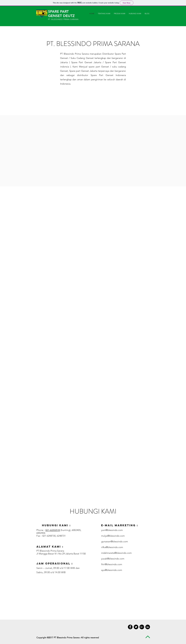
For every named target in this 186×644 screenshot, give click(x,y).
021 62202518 (53, 530)
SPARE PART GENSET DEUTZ (61, 14)
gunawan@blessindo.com (115, 541)
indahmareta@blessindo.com (116, 553)
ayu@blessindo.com (112, 570)
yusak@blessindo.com (113, 559)
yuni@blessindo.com (112, 530)
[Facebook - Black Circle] (130, 627)
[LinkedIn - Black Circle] (148, 627)
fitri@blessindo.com (112, 564)
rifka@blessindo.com (112, 547)
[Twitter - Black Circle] (136, 627)
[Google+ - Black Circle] (142, 627)
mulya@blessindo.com (113, 536)
